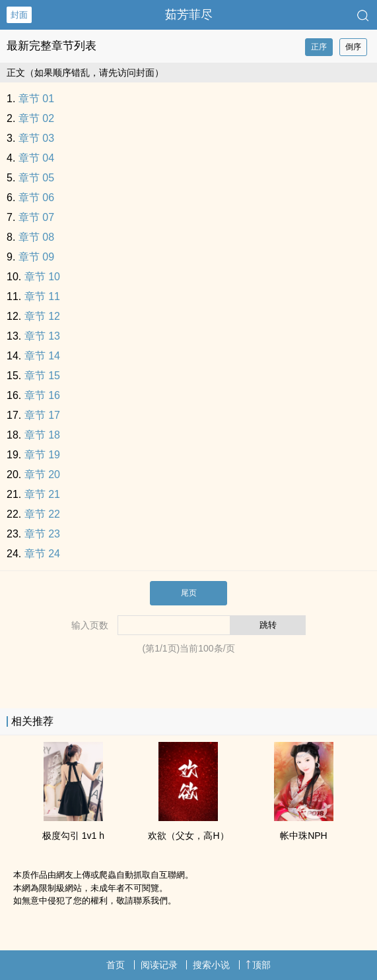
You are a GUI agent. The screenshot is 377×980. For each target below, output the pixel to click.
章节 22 (42, 514)
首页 (116, 965)
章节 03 (36, 138)
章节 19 (42, 455)
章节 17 (42, 415)
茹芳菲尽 (189, 15)
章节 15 (42, 376)
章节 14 (42, 356)
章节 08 (36, 237)
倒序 (353, 47)
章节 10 (42, 277)
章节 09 (36, 257)
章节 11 (42, 296)
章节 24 (42, 554)
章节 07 (36, 217)
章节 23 (42, 534)
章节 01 (36, 99)
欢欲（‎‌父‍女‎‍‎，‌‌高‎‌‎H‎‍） (188, 836)
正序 (319, 47)
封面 (19, 15)
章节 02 (36, 118)
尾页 (189, 593)
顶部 (258, 965)
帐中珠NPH (304, 836)
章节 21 (42, 494)
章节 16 (42, 395)
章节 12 (42, 316)
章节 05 (36, 178)
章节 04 (36, 158)
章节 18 (42, 435)
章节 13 (42, 336)
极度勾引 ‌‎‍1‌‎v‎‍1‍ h (73, 836)
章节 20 (42, 475)
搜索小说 (211, 965)
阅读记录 (159, 965)
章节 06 (36, 198)
